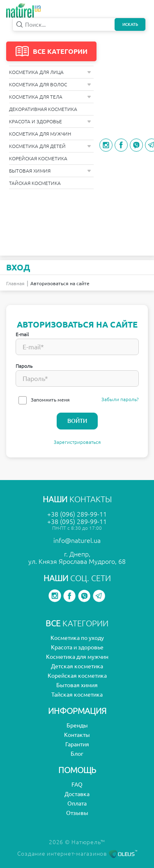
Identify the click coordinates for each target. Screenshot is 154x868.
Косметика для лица (50, 72)
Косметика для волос (50, 84)
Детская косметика (77, 666)
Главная (15, 283)
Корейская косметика (38, 158)
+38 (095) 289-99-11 (77, 522)
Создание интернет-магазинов (77, 854)
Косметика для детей (50, 146)
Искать (130, 24)
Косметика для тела (50, 97)
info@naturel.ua (77, 540)
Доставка (77, 794)
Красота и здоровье (50, 121)
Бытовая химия (50, 171)
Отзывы (77, 813)
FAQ (77, 785)
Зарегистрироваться (77, 442)
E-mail (22, 334)
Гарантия (77, 744)
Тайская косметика (35, 183)
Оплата (77, 803)
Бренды (77, 725)
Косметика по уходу (77, 638)
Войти (77, 421)
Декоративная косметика (43, 109)
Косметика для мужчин (40, 134)
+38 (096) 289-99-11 (77, 514)
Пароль (24, 366)
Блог (77, 754)
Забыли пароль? (120, 399)
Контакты (77, 735)
